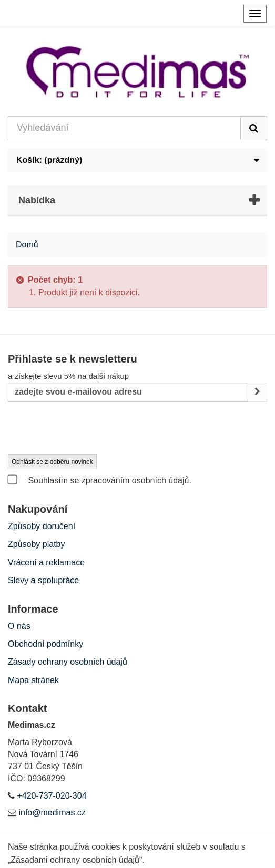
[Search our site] (124, 128)
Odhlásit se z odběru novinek (52, 462)
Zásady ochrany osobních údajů (68, 662)
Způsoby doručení (42, 526)
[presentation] (88, 429)
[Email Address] (128, 392)
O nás (19, 626)
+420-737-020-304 (52, 796)
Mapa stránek (33, 680)
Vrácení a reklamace (46, 562)
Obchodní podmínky (45, 644)
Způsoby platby (37, 544)
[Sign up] (257, 392)
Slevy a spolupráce (43, 580)
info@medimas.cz (52, 813)
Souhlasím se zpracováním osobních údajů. (100, 480)
